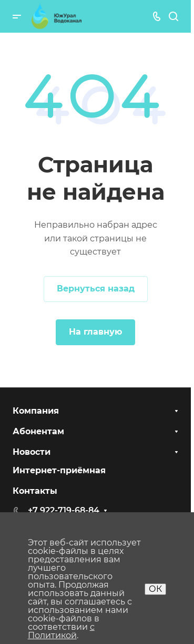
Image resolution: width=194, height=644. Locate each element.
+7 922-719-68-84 (64, 510)
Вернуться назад (96, 289)
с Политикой (61, 631)
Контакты (35, 491)
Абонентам (38, 431)
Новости (32, 452)
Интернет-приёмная (59, 470)
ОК (155, 589)
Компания (36, 411)
